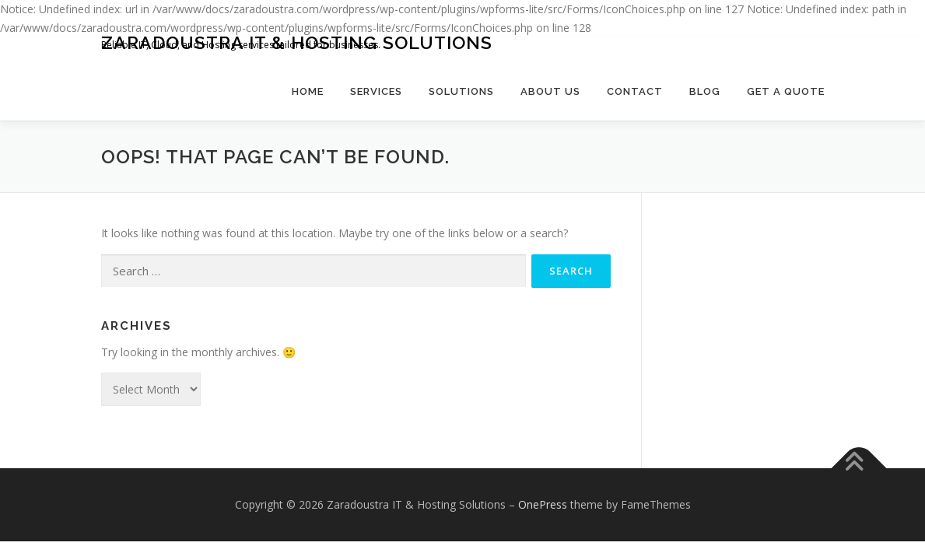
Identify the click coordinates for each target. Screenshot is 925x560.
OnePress (543, 504)
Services (376, 91)
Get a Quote (786, 91)
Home (308, 91)
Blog (705, 91)
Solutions (461, 91)
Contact (635, 91)
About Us (550, 91)
